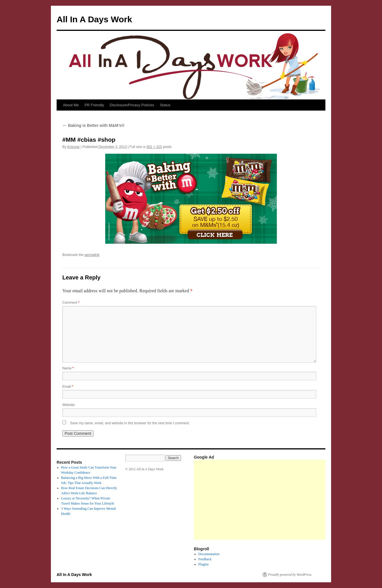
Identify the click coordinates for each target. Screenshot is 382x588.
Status (165, 105)
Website (68, 405)
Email (68, 387)
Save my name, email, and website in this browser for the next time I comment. (130, 423)
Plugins (204, 564)
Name (68, 368)
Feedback (205, 559)
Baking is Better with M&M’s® (93, 125)
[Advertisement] (288, 500)
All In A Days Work (94, 19)
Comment (71, 303)
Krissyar (73, 147)
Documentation (209, 554)
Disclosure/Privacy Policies (132, 105)
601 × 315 (154, 147)
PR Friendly (94, 105)
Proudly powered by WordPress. (290, 575)
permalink (92, 255)
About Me (71, 105)
